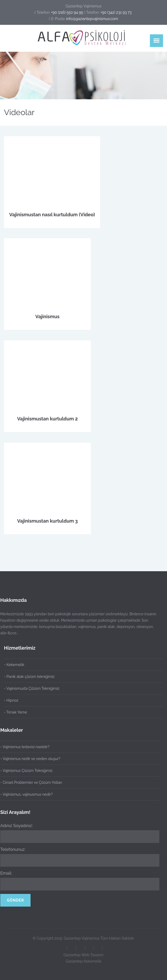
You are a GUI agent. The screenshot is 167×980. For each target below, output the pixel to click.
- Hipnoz (11, 700)
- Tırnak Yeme (16, 712)
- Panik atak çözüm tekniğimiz (29, 677)
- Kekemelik (14, 665)
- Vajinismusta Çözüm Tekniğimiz (32, 688)
